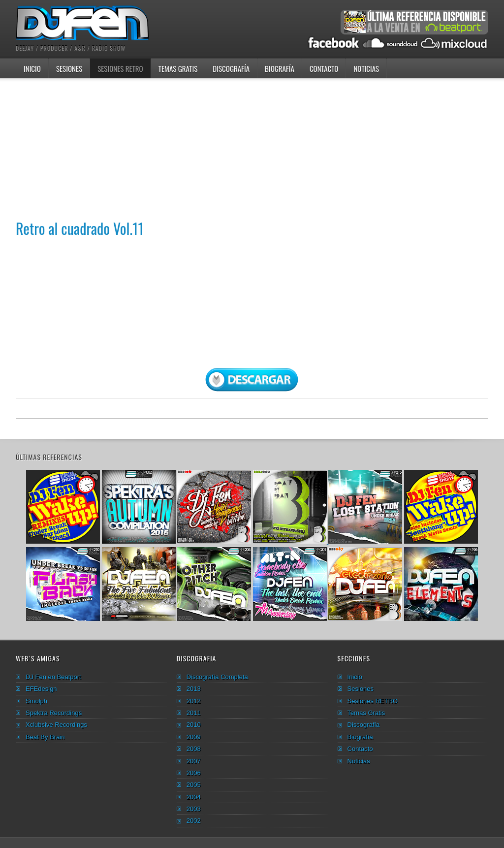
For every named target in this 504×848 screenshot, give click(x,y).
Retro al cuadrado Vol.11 (80, 228)
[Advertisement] (252, 147)
